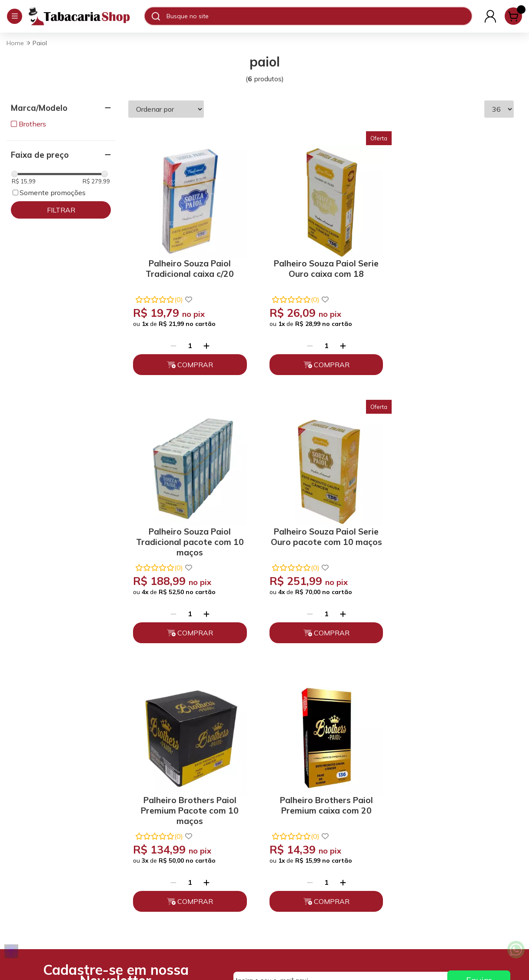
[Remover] (172, 342)
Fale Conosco (302, 827)
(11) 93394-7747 (308, 788)
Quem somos (165, 788)
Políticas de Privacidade (182, 804)
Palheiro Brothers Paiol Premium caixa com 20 (454, 530)
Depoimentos (166, 858)
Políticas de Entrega (176, 843)
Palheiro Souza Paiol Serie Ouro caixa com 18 (321, 265)
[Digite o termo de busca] (319, 16)
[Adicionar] (205, 342)
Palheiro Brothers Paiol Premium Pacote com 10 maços (321, 533)
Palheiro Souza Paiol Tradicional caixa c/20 (188, 265)
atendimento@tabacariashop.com (330, 808)
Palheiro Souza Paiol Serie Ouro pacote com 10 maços (188, 533)
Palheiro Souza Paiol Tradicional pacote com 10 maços (454, 268)
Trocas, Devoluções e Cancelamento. (178, 823)
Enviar (479, 705)
